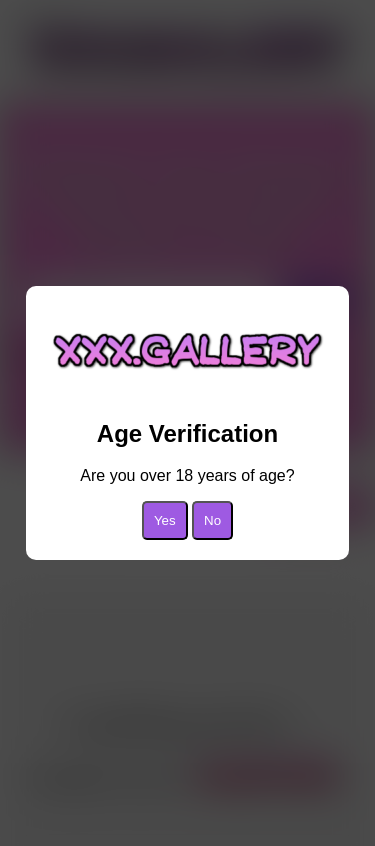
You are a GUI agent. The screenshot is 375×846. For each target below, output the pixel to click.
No (212, 520)
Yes (165, 520)
